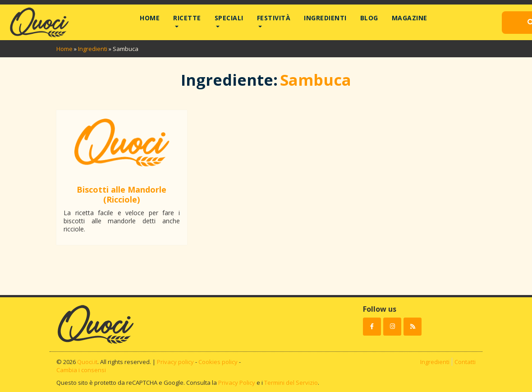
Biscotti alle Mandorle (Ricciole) (122, 194)
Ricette (187, 18)
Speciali (229, 18)
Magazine (410, 18)
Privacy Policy (237, 383)
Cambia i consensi (81, 370)
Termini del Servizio (291, 383)
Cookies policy (218, 362)
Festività (274, 18)
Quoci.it (87, 362)
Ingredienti (325, 18)
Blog (369, 18)
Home (150, 18)
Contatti (465, 362)
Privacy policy (175, 362)
